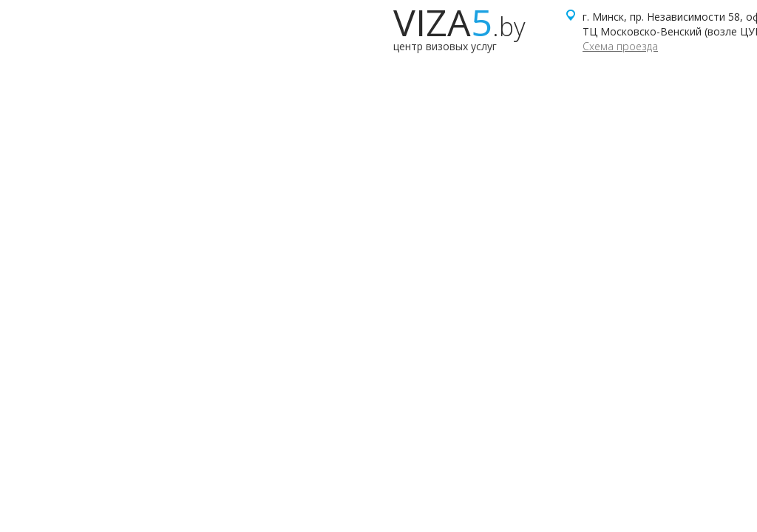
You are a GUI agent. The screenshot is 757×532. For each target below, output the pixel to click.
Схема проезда (620, 46)
